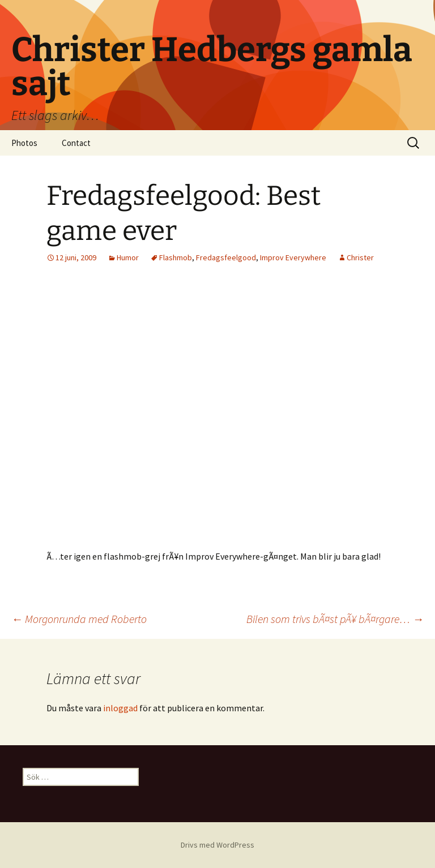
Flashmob (176, 257)
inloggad (120, 708)
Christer (360, 257)
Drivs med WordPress (217, 845)
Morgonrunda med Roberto (79, 619)
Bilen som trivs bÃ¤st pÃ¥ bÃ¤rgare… (335, 619)
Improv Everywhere (293, 257)
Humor (128, 257)
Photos (24, 143)
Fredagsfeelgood (226, 257)
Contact (76, 143)
